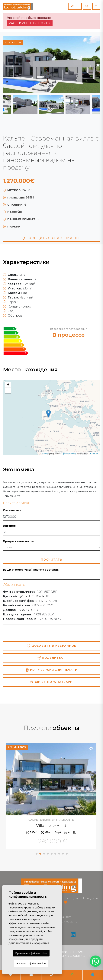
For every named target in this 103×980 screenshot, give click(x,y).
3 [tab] (44, 854)
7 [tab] (59, 854)
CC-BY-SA (94, 454)
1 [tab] (37, 854)
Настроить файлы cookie (31, 963)
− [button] (8, 391)
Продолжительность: (19, 541)
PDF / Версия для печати (52, 670)
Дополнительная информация (29, 943)
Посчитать (52, 560)
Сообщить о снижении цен (51, 238)
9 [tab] (67, 854)
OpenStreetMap (69, 454)
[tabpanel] (51, 797)
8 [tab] (63, 854)
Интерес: (10, 526)
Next (91, 65)
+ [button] (8, 385)
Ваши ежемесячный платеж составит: (31, 570)
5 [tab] (52, 854)
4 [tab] (48, 854)
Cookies (76, 956)
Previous (12, 65)
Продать (90, 898)
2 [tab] (40, 854)
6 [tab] (55, 854)
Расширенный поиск (30, 23)
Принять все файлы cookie (31, 953)
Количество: (12, 510)
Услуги (72, 898)
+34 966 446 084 (64, 922)
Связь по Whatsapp (51, 682)
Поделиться (52, 658)
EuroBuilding (18, 7)
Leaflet (45, 454)
